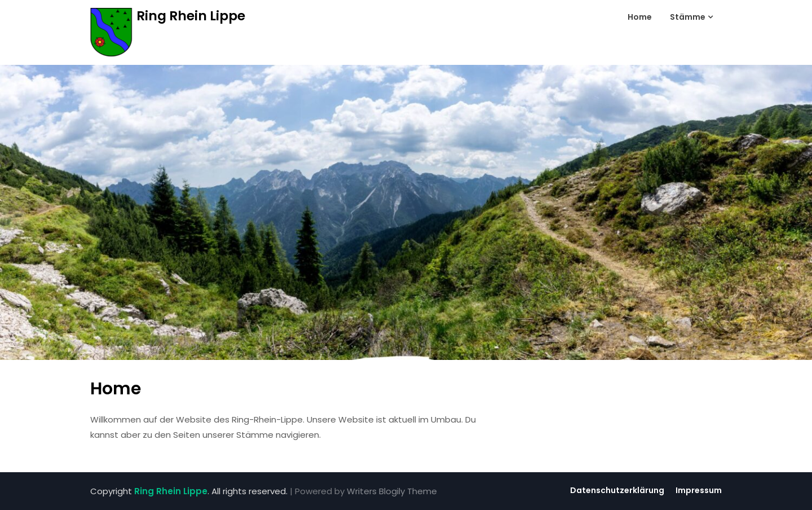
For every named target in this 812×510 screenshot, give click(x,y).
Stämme (688, 17)
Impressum (699, 490)
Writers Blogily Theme (392, 491)
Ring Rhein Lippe (191, 16)
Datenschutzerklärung (617, 490)
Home (640, 17)
